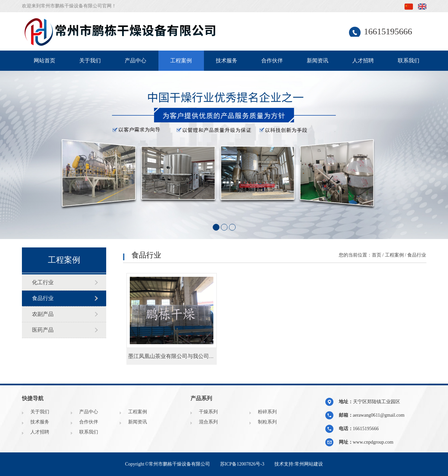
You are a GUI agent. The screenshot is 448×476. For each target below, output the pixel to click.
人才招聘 (363, 61)
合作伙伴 (272, 61)
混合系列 (208, 422)
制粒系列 (267, 422)
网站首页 (44, 61)
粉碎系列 (267, 412)
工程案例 (181, 61)
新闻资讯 (318, 61)
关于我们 (90, 61)
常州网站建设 (309, 464)
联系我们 (409, 61)
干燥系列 (208, 412)
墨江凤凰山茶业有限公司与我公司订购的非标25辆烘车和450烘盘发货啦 (213, 356)
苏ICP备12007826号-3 (242, 464)
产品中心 (136, 61)
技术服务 (227, 61)
